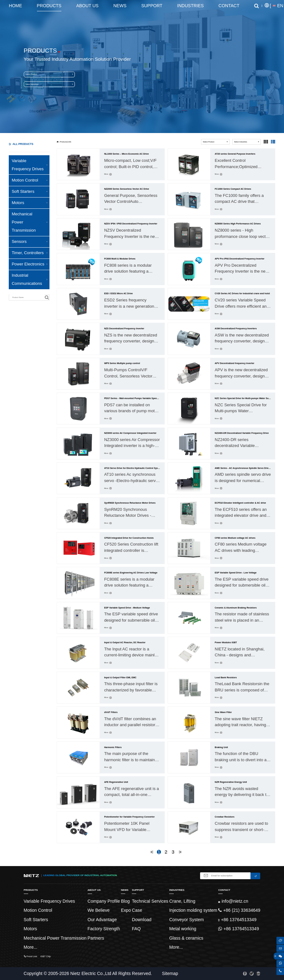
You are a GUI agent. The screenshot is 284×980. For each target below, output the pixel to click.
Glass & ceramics (186, 938)
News (120, 6)
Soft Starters (30, 191)
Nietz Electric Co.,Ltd (91, 973)
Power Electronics (30, 264)
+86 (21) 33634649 (239, 910)
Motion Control (30, 180)
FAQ (136, 929)
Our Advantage (102, 920)
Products (49, 6)
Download (142, 920)
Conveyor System (186, 920)
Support (152, 6)
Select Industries (49, 84)
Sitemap (170, 973)
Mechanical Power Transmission (30, 222)
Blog (125, 901)
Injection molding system (193, 910)
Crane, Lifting (182, 901)
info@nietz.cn (233, 901)
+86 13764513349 (237, 920)
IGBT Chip (46, 957)
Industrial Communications (30, 279)
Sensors (30, 241)
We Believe (99, 910)
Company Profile (104, 901)
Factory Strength (104, 929)
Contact (229, 6)
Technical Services (150, 901)
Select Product (49, 74)
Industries (191, 6)
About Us (87, 6)
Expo (126, 910)
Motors (30, 203)
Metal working (183, 929)
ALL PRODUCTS (21, 144)
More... (31, 947)
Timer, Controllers (30, 253)
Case (137, 910)
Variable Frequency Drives (30, 165)
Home (15, 6)
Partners (96, 938)
